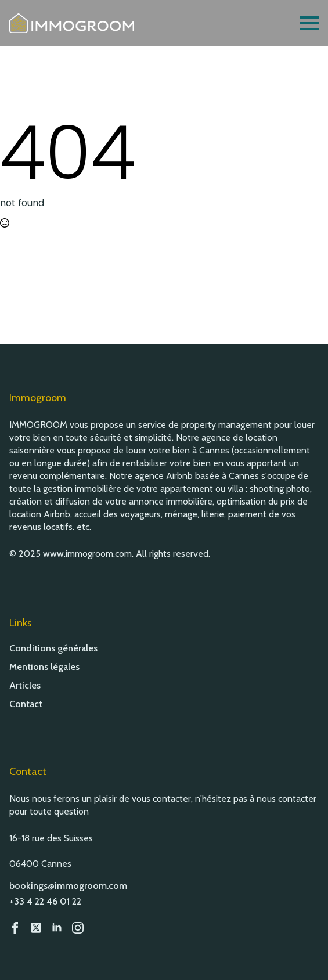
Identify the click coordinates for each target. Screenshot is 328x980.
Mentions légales (44, 667)
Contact (26, 704)
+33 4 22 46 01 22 (45, 901)
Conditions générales (53, 648)
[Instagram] (78, 928)
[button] (305, 957)
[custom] (36, 928)
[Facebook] (15, 928)
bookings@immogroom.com (68, 886)
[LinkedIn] (57, 928)
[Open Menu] (309, 23)
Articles (25, 686)
